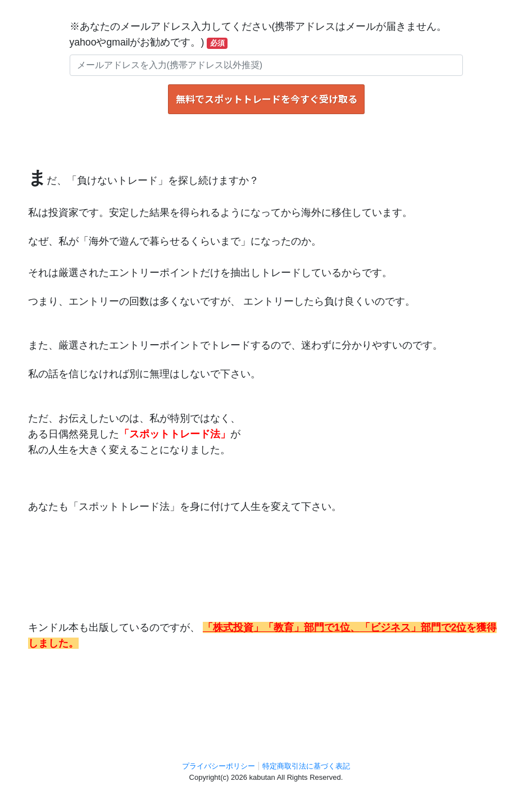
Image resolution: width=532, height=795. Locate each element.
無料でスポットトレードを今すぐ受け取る (266, 99)
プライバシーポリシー (219, 766)
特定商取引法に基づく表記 (306, 766)
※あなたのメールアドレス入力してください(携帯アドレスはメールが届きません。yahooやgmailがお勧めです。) (258, 35)
